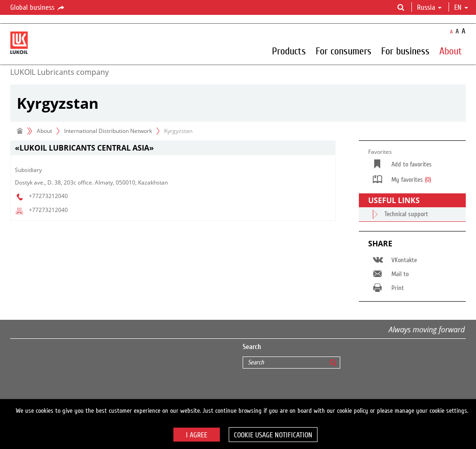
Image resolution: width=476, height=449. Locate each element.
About (451, 51)
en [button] (461, 7)
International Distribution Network (108, 131)
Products (289, 51)
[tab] (173, 148)
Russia (429, 7)
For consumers (344, 51)
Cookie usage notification (273, 435)
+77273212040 (48, 196)
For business (405, 51)
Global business (38, 8)
